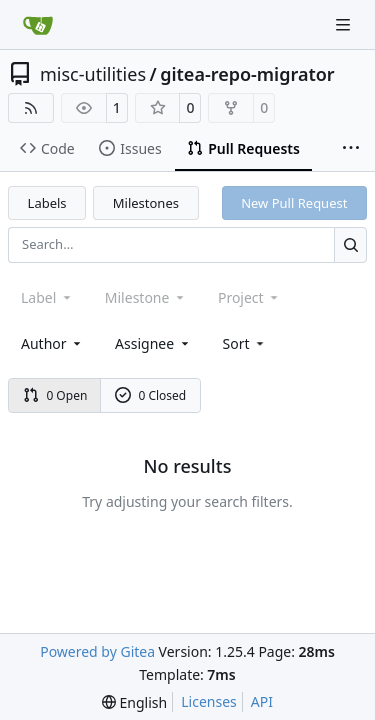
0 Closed (151, 395)
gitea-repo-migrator (247, 74)
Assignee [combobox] (153, 343)
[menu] (245, 343)
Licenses (209, 701)
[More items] (351, 149)
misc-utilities (93, 74)
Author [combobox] (52, 343)
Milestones (146, 203)
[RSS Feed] (31, 108)
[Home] (38, 25)
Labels (47, 203)
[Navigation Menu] (345, 24)
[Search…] (350, 244)
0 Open (55, 395)
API (262, 701)
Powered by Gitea (97, 651)
